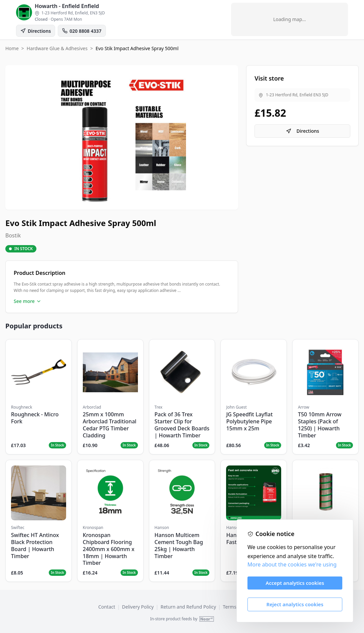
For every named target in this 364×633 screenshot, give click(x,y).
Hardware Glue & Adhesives (57, 48)
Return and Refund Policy (188, 607)
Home (12, 48)
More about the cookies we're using (292, 564)
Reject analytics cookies (295, 604)
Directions (303, 131)
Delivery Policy (138, 607)
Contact (107, 607)
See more (28, 301)
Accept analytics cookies (295, 583)
